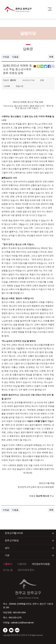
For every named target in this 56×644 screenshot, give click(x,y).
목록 (51, 57)
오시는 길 (8, 570)
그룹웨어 (8, 564)
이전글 (6, 57)
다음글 (15, 57)
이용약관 (22, 564)
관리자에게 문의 (26, 570)
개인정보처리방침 (41, 564)
